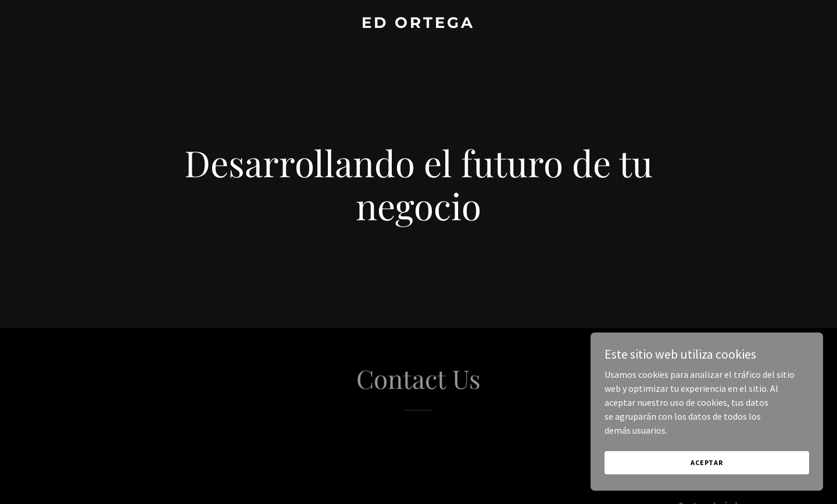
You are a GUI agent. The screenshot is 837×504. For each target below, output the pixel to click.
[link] (418, 24)
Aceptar (707, 462)
